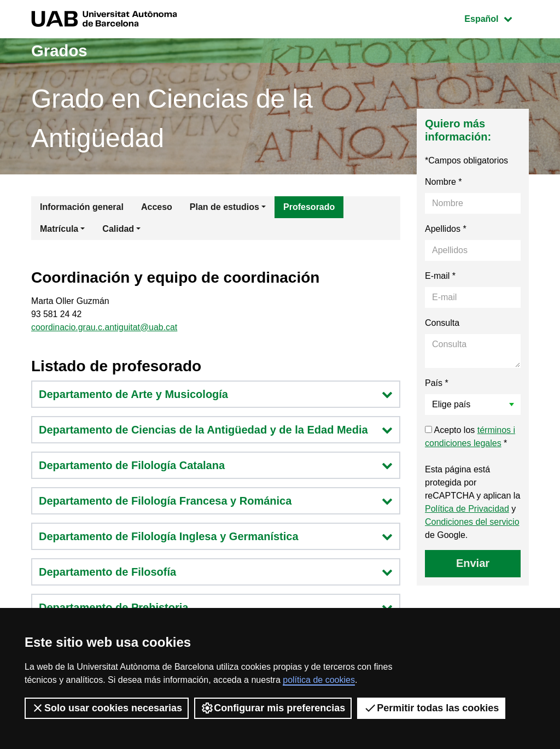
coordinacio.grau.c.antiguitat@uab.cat (105, 328)
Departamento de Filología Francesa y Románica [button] (216, 501)
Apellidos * (446, 229)
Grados (60, 51)
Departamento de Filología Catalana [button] (216, 466)
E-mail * (440, 276)
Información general (82, 207)
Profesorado (309, 207)
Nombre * (444, 182)
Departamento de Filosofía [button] (216, 572)
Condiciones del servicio (472, 522)
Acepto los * (470, 437)
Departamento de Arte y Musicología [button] (216, 395)
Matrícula (59, 229)
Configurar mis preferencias (273, 708)
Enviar (473, 563)
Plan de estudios (224, 207)
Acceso (157, 207)
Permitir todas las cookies (431, 708)
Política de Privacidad (467, 509)
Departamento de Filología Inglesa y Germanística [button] (216, 537)
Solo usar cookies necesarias (107, 708)
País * (437, 383)
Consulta (442, 323)
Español (496, 18)
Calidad (118, 229)
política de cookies (319, 680)
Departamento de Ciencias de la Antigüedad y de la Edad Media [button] (216, 430)
